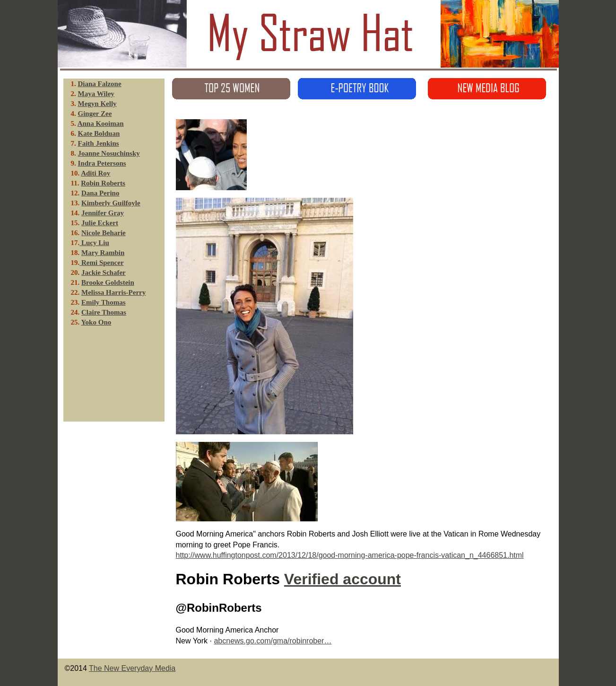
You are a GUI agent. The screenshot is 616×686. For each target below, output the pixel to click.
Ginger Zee (95, 114)
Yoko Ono (96, 322)
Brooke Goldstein (108, 282)
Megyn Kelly (97, 104)
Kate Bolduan (99, 133)
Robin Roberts (103, 183)
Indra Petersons (102, 163)
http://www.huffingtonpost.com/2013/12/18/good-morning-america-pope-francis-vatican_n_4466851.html (350, 555)
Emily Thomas (104, 302)
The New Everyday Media (132, 668)
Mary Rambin (103, 253)
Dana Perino (100, 193)
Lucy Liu (94, 243)
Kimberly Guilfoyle (111, 203)
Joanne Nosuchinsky (109, 153)
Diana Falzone (100, 84)
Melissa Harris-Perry (113, 292)
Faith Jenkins (99, 143)
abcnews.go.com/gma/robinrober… (273, 641)
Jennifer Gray (103, 213)
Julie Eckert (100, 223)
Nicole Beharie (104, 233)
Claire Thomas (104, 312)
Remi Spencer (101, 263)
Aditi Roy (95, 173)
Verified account (343, 579)
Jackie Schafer (104, 273)
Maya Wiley (96, 94)
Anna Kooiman (101, 123)
